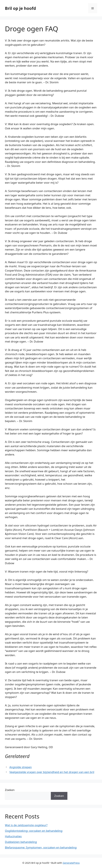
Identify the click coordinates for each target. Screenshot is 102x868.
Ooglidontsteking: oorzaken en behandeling (34, 831)
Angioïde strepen (20, 767)
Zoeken (10, 790)
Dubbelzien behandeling (21, 842)
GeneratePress (71, 863)
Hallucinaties (13, 836)
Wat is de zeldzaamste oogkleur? (26, 825)
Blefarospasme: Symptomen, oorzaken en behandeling (41, 847)
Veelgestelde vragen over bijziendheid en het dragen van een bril (52, 772)
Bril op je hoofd (20, 8)
